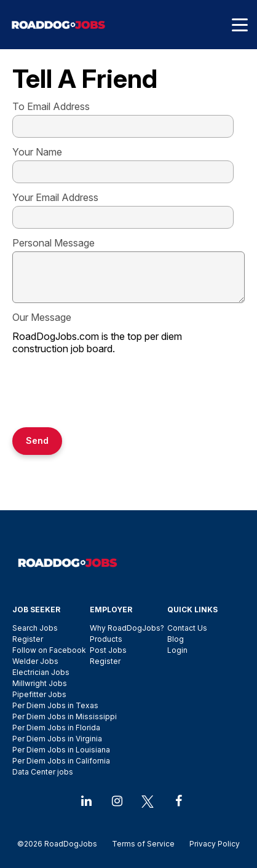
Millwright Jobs (40, 683)
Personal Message (53, 243)
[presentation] (106, 392)
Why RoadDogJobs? (127, 628)
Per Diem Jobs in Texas (55, 705)
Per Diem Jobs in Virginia (57, 739)
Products (106, 639)
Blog (176, 639)
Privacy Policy (211, 844)
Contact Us (187, 628)
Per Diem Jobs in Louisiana (61, 750)
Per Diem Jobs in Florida (56, 728)
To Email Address (51, 106)
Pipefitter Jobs (39, 694)
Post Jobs (108, 650)
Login (177, 650)
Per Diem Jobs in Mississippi (65, 716)
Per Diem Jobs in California (61, 761)
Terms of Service (143, 844)
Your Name (37, 152)
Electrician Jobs (41, 672)
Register (28, 639)
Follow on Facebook (49, 650)
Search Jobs (35, 628)
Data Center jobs (43, 772)
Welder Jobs (35, 661)
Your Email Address (55, 197)
